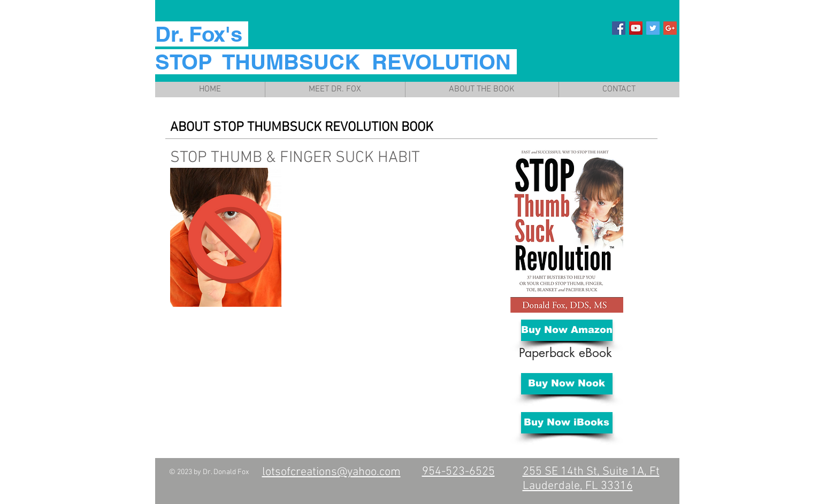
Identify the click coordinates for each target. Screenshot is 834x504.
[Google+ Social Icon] (670, 28)
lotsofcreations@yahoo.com (331, 472)
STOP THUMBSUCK (267, 128)
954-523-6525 (458, 472)
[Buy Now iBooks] (567, 423)
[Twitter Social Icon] (653, 28)
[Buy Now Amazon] (567, 330)
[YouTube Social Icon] (636, 28)
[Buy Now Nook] (567, 384)
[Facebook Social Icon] (619, 28)
